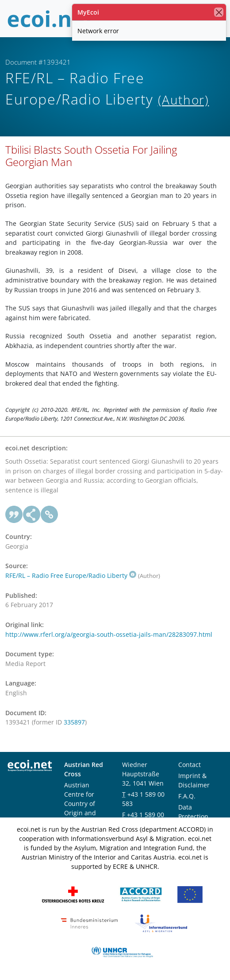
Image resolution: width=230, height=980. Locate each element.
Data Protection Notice (193, 816)
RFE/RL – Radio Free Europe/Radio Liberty (71, 575)
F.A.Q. (187, 796)
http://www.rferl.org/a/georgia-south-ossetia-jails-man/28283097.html (109, 634)
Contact (190, 765)
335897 (74, 722)
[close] (219, 12)
